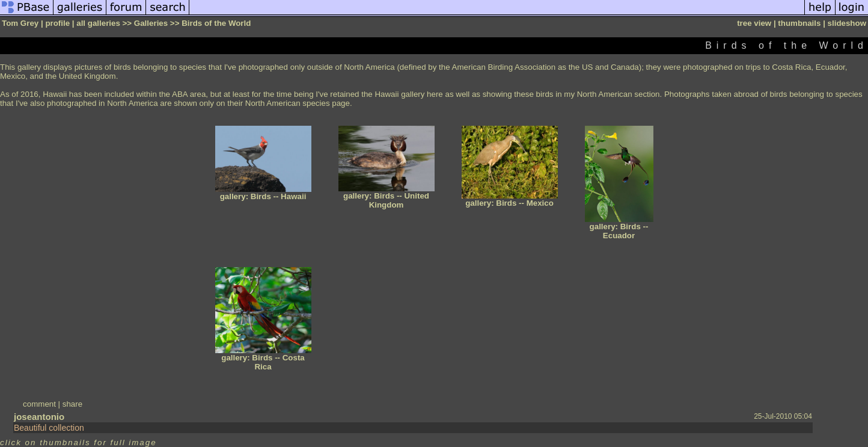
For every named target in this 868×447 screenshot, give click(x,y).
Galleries (151, 23)
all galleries (98, 23)
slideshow (847, 23)
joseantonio (39, 417)
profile (57, 23)
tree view (754, 23)
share (72, 404)
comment (39, 404)
